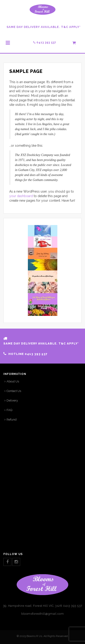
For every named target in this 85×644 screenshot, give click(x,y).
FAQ (9, 410)
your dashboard (21, 196)
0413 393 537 (45, 42)
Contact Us (14, 391)
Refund (12, 420)
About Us (13, 381)
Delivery (12, 400)
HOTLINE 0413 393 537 (28, 354)
